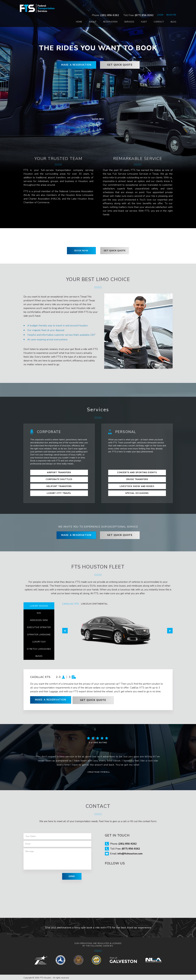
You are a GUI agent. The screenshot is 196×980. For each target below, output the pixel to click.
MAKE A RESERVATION (75, 65)
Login (157, 5)
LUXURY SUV (39, 641)
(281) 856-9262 (106, 5)
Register (168, 5)
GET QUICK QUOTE (121, 65)
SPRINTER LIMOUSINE (39, 634)
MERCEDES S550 (39, 619)
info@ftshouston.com (130, 853)
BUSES (39, 655)
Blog (170, 12)
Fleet (140, 12)
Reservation (107, 12)
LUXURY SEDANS (39, 605)
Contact (155, 12)
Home (75, 12)
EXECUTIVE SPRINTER (39, 627)
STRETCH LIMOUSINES (39, 648)
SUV (39, 612)
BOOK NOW (81, 251)
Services (126, 12)
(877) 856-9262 (141, 5)
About (89, 12)
